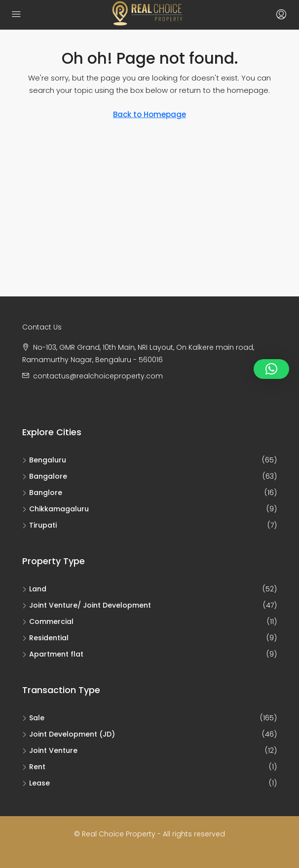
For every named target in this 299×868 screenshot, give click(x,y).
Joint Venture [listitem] (50, 750)
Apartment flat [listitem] (53, 654)
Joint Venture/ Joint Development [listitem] (87, 605)
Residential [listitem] (45, 638)
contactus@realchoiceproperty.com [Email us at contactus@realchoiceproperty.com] (98, 376)
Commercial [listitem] (48, 621)
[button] (271, 369)
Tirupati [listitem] (39, 525)
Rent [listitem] (34, 767)
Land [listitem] (34, 589)
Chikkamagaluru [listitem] (56, 509)
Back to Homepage (149, 114)
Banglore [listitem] (42, 493)
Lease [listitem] (36, 783)
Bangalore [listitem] (45, 476)
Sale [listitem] (33, 718)
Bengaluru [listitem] (44, 460)
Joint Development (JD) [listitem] (69, 734)
